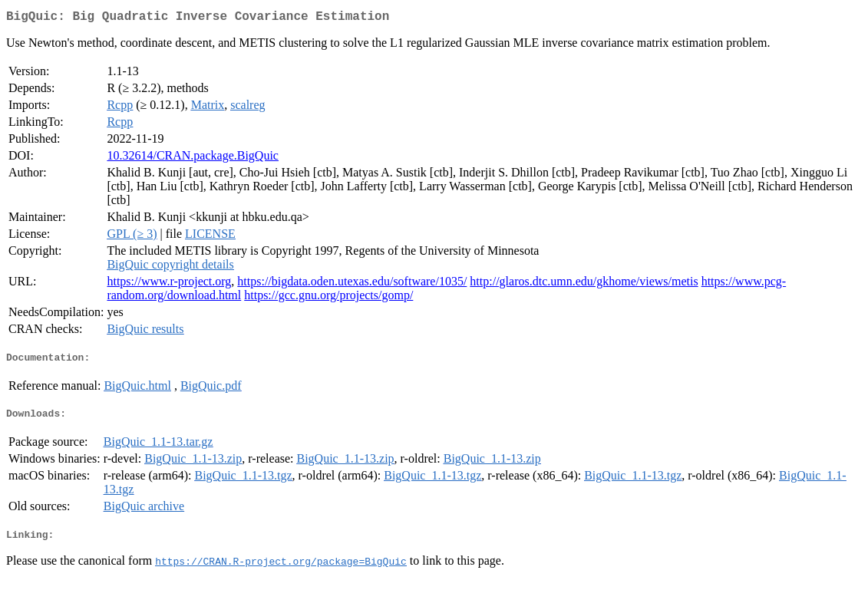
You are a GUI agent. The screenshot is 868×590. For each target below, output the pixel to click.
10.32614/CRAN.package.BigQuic (193, 158)
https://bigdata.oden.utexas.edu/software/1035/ (352, 284)
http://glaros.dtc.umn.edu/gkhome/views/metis (584, 284)
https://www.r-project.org (169, 284)
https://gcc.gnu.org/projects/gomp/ (328, 298)
